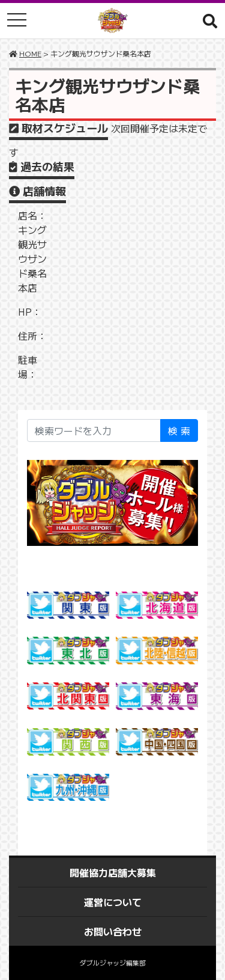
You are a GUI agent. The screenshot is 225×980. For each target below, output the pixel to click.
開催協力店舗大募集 (113, 872)
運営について (113, 902)
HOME (30, 53)
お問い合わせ (113, 931)
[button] (210, 20)
